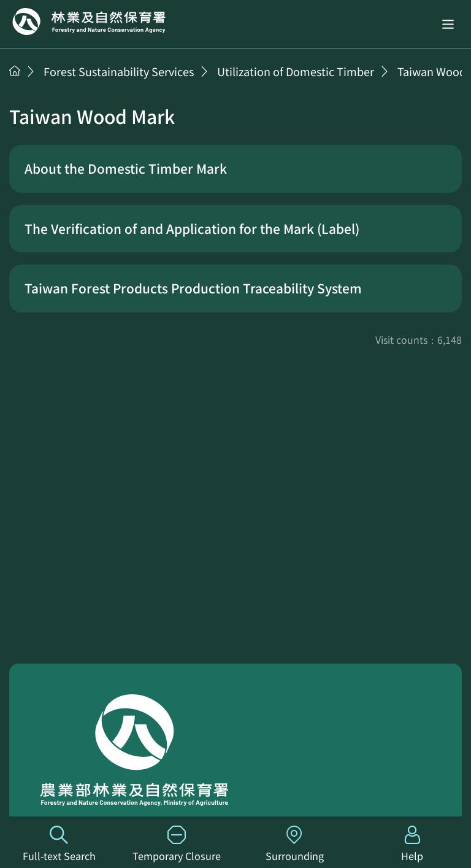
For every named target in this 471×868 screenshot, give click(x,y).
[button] (448, 24)
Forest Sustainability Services (119, 71)
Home (89, 21)
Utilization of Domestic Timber (296, 71)
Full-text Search (59, 844)
